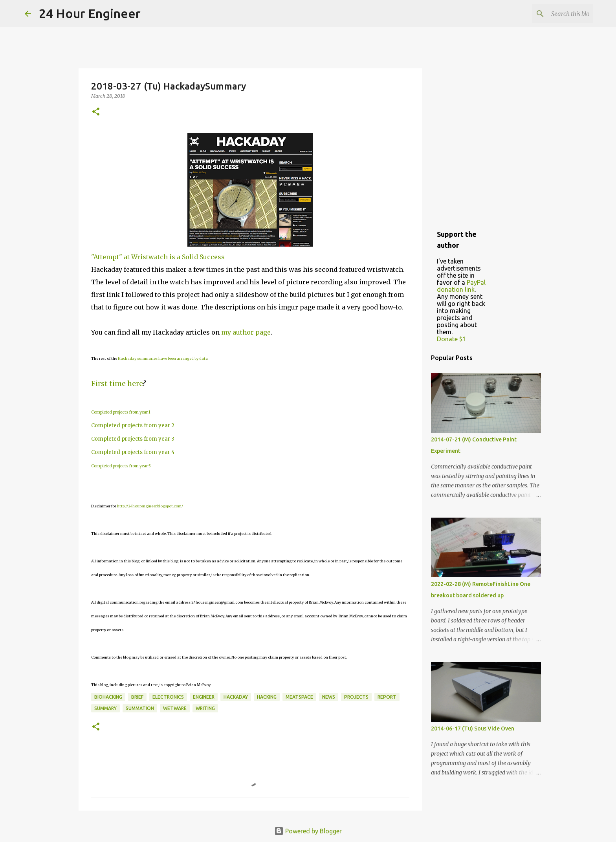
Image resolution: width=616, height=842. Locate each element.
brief (137, 697)
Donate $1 (451, 339)
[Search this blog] (552, 14)
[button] (96, 112)
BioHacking (108, 697)
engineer (204, 697)
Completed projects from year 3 (133, 439)
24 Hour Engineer (90, 13)
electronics (168, 697)
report (387, 697)
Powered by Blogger (308, 831)
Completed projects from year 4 (133, 452)
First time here (117, 383)
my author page (246, 332)
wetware (175, 708)
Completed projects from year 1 (121, 412)
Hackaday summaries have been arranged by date (163, 358)
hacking (267, 697)
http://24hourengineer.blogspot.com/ (150, 506)
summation (140, 708)
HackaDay (236, 697)
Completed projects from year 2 (133, 426)
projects (356, 697)
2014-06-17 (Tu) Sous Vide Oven (473, 729)
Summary (105, 708)
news (329, 697)
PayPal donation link (461, 286)
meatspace (299, 697)
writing (205, 708)
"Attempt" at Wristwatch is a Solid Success (158, 257)
